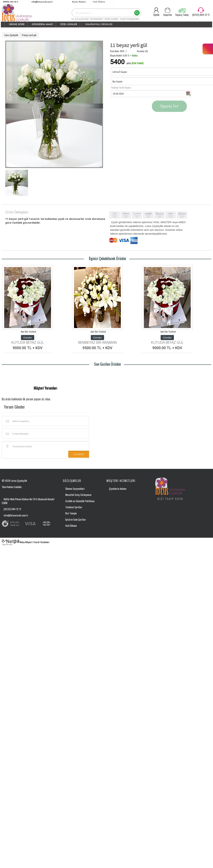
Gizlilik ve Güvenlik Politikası (80, 501)
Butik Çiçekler (112, 19)
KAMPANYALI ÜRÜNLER (99, 24)
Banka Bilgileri (79, 2)
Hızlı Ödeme (99, 2)
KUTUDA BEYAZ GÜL (28, 342)
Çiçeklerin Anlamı (118, 489)
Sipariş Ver (169, 106)
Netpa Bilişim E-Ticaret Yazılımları (26, 542)
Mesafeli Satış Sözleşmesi (78, 495)
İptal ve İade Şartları (76, 519)
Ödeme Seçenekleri (75, 489)
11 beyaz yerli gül (29, 35)
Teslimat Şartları (74, 507)
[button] (16, 24)
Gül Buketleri (97, 19)
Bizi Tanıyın (71, 513)
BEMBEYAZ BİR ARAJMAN (98, 342)
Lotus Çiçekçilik (11, 35)
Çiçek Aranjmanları (130, 19)
